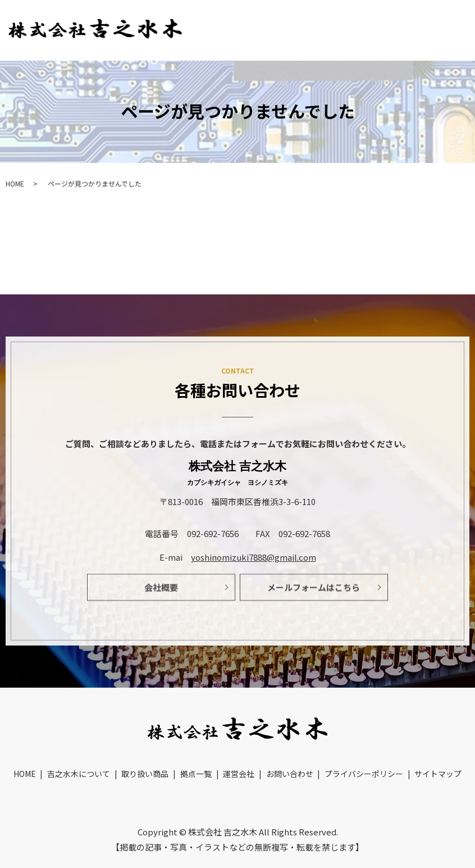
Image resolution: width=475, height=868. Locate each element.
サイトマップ (438, 757)
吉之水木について (301, 17)
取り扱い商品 (380, 17)
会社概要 (161, 592)
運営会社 (380, 40)
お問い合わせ (444, 40)
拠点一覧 (442, 17)
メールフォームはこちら (314, 592)
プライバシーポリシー (364, 757)
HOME (234, 17)
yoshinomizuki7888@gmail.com (254, 557)
